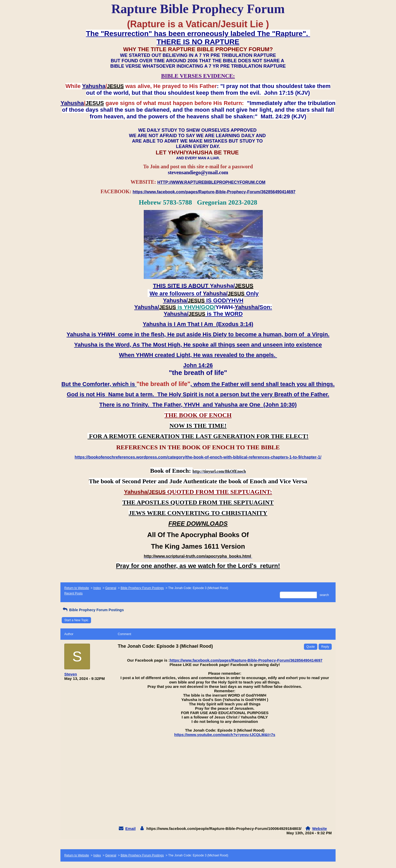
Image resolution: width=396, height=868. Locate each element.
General (111, 588)
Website (319, 828)
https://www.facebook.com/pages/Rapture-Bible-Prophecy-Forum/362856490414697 (246, 660)
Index (97, 588)
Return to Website (77, 588)
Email (130, 828)
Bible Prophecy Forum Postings (142, 588)
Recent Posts (73, 593)
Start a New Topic (76, 620)
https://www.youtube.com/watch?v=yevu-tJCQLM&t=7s (225, 735)
